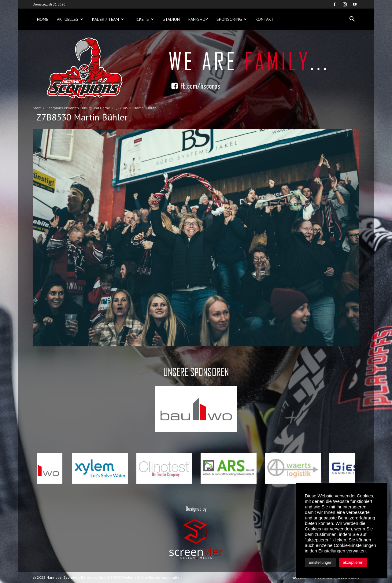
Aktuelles (70, 19)
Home (43, 19)
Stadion (171, 19)
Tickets (143, 19)
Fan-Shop (198, 19)
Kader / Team (108, 19)
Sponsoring (232, 19)
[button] (352, 19)
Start (37, 108)
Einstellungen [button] (320, 562)
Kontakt (265, 19)
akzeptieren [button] (353, 562)
